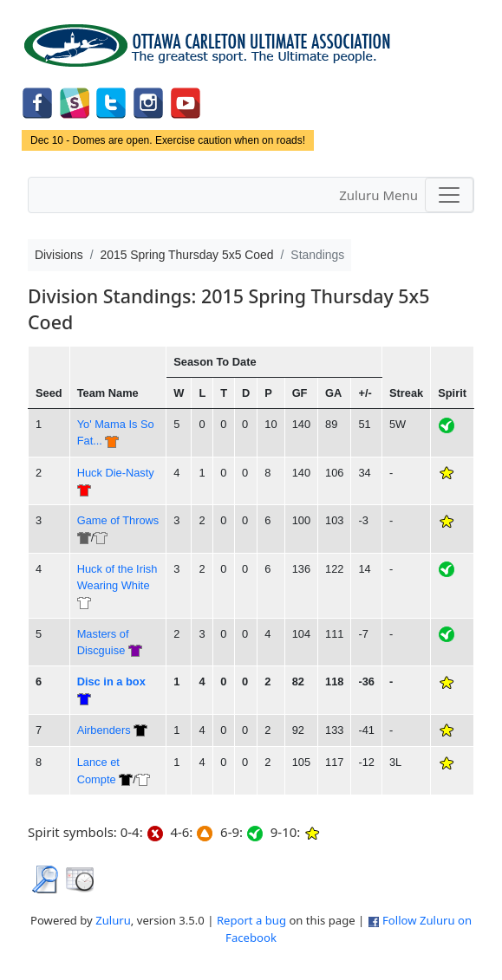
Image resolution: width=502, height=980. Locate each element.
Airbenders (104, 730)
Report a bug (251, 920)
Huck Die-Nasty (116, 473)
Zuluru (113, 920)
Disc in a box (111, 681)
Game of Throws (118, 520)
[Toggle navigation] (449, 195)
